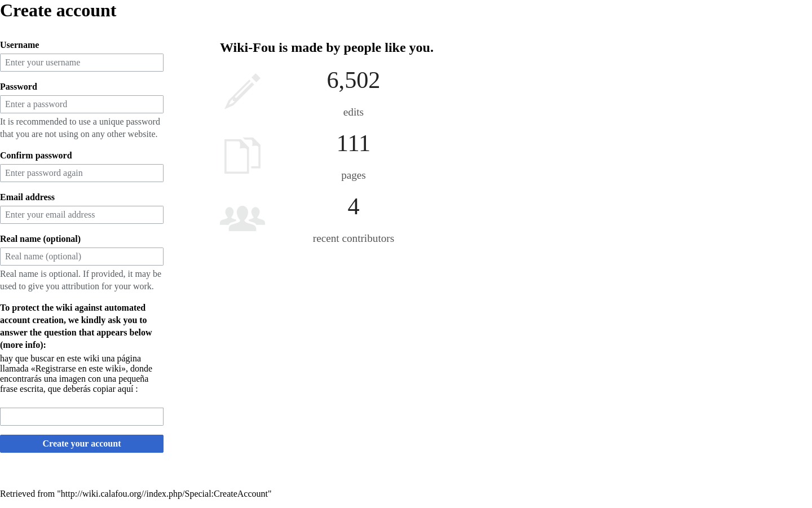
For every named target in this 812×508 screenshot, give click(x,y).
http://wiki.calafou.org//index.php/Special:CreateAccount (164, 494)
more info (21, 345)
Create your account (82, 443)
